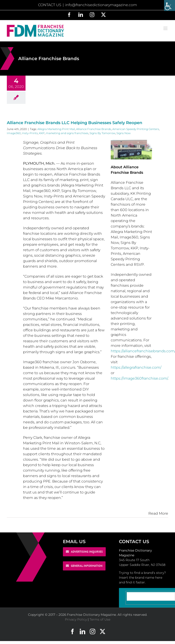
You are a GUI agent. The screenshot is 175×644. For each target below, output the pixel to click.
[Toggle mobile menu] (166, 28)
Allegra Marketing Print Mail (56, 129)
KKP (42, 133)
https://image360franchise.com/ (139, 378)
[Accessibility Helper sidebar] (170, 5)
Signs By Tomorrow (102, 133)
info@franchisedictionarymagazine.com (101, 5)
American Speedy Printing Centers (136, 129)
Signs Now (124, 133)
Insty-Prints (30, 133)
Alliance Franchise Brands (94, 129)
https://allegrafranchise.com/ (136, 367)
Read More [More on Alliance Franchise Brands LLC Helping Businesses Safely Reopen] (158, 513)
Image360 (14, 133)
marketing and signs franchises (67, 133)
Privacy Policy (76, 619)
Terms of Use (100, 619)
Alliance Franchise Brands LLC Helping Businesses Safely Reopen (75, 123)
